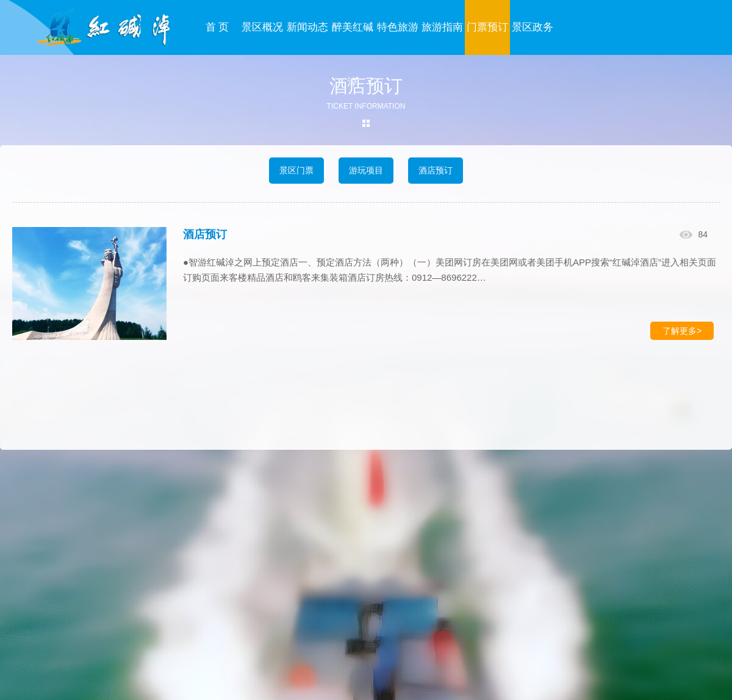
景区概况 (262, 27)
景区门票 (296, 170)
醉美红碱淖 (353, 55)
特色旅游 (398, 27)
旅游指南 (442, 27)
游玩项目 (366, 170)
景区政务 (533, 27)
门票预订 (487, 27)
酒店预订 (436, 170)
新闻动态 (307, 27)
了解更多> (682, 331)
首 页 (217, 27)
